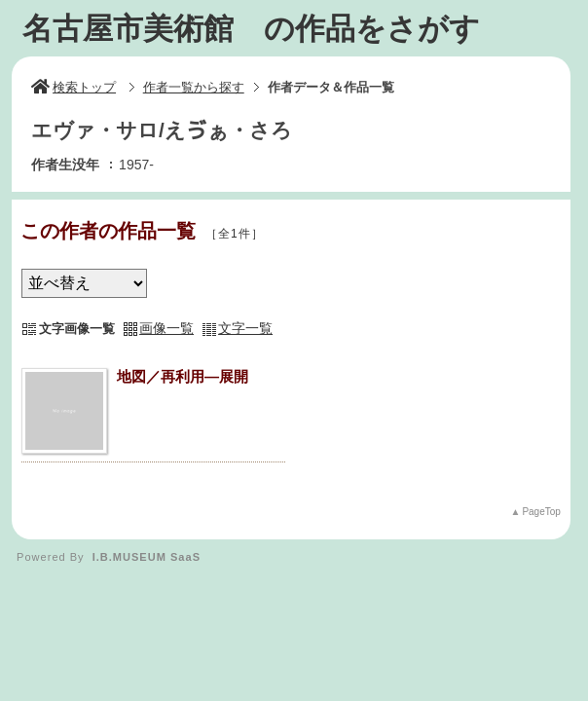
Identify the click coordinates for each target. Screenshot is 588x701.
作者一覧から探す (194, 87)
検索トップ (73, 87)
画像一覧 (166, 328)
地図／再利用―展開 (183, 376)
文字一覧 (245, 328)
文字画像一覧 (77, 329)
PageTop (541, 512)
